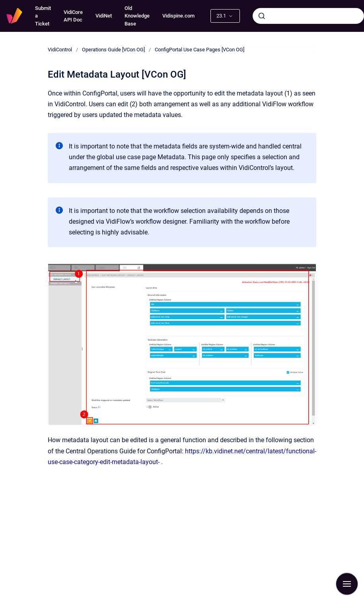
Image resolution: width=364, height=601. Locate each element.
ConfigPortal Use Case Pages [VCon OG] (200, 50)
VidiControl (60, 50)
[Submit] (262, 16)
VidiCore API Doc (73, 16)
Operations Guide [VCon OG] (113, 50)
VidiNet (104, 16)
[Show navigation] (347, 584)
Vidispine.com (178, 16)
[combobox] (308, 16)
